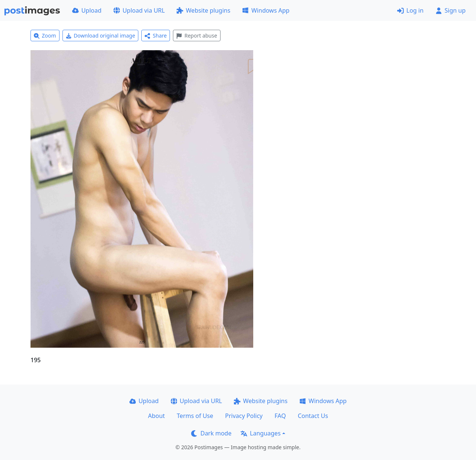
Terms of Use (195, 416)
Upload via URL (139, 10)
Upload (87, 10)
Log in (410, 10)
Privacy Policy (244, 416)
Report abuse (197, 36)
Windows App (266, 10)
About (156, 416)
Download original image (101, 36)
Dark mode (211, 433)
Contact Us (313, 416)
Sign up (451, 10)
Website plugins (203, 10)
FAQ (280, 416)
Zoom (45, 36)
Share (156, 36)
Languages (260, 433)
